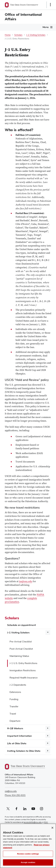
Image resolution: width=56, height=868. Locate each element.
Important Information (19, 736)
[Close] (52, 830)
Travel (13, 714)
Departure (15, 721)
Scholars (18, 35)
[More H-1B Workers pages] (48, 728)
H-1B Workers (15, 728)
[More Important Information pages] (48, 736)
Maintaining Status (19, 656)
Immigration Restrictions (23, 670)
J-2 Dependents (18, 685)
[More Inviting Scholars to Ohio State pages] (48, 751)
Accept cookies (28, 864)
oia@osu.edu (11, 791)
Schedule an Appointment (22, 625)
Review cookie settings (28, 855)
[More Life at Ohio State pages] (48, 743)
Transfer (14, 707)
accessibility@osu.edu (33, 822)
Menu (46, 27)
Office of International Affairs (23, 17)
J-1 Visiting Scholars (36, 35)
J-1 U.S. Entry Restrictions (23, 663)
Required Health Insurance (24, 678)
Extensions (15, 692)
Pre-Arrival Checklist (21, 642)
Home (8, 35)
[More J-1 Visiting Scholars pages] (48, 632)
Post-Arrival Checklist (21, 649)
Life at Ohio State (17, 743)
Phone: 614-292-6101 (15, 795)
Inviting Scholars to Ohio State (24, 751)
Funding (14, 699)
